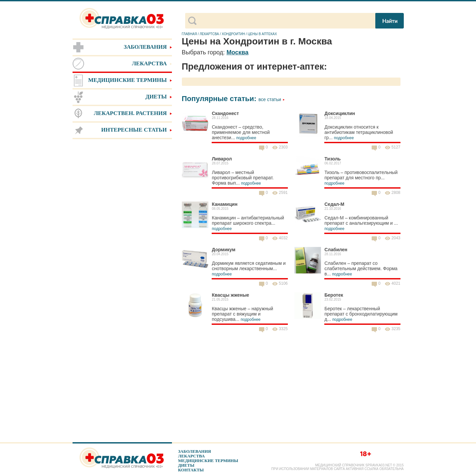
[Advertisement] (122, 245)
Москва (238, 52)
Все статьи (272, 99)
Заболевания (195, 451)
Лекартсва (209, 34)
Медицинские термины (208, 461)
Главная (189, 34)
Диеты (186, 465)
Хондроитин (233, 34)
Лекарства (192, 456)
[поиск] (285, 21)
